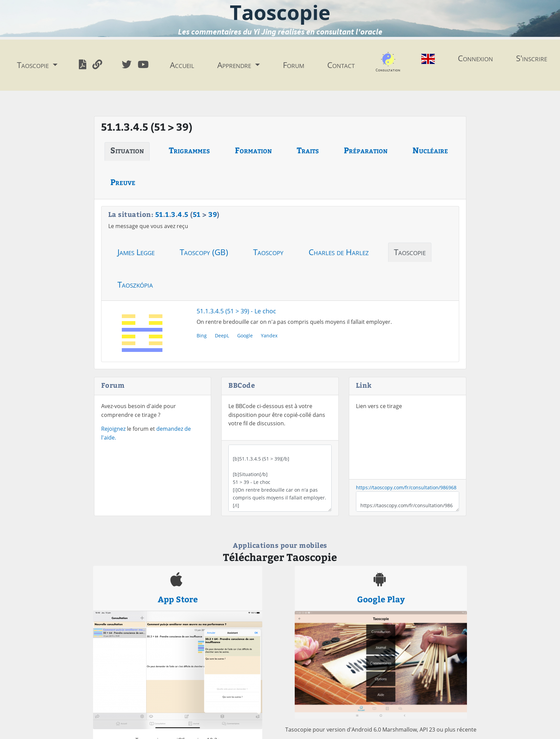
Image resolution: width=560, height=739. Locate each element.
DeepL (222, 335)
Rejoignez (113, 429)
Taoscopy (268, 252)
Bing (202, 335)
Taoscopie (410, 252)
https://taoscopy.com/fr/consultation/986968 (406, 487)
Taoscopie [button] (34, 65)
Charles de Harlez (339, 252)
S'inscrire (532, 58)
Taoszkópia (135, 284)
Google (245, 335)
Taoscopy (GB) (204, 252)
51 (159, 214)
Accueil (182, 65)
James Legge (136, 252)
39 (213, 214)
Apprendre (235, 65)
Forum (294, 65)
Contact (341, 65)
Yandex (269, 335)
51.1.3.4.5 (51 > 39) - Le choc (236, 311)
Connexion (475, 58)
